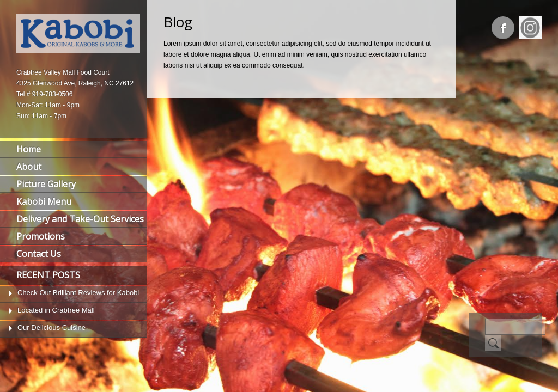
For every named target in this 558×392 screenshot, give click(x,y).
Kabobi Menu (44, 201)
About (29, 167)
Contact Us (39, 254)
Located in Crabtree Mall (56, 310)
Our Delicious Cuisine (51, 327)
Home (29, 149)
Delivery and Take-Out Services (80, 219)
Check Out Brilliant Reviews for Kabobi (78, 293)
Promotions (41, 236)
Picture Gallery (46, 184)
